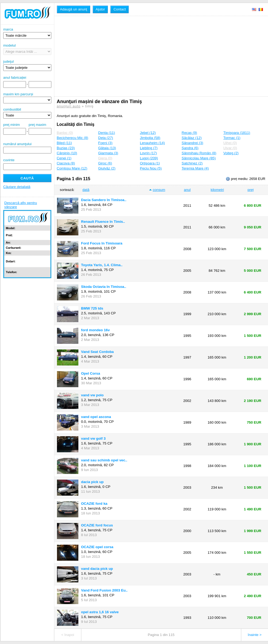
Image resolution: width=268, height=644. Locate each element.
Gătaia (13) (107, 148)
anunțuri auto (69, 106)
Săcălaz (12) (192, 138)
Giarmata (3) (108, 153)
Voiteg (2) (231, 153)
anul (187, 190)
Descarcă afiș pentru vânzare (21, 205)
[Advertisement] (137, 56)
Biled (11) (64, 143)
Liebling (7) (149, 148)
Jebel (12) (148, 133)
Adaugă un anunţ (74, 9)
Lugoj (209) (149, 158)
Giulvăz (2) (107, 168)
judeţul (27, 65)
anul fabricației (15, 78)
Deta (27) (106, 138)
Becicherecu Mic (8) (72, 138)
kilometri (217, 190)
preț (251, 190)
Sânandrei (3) (192, 143)
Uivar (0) (230, 148)
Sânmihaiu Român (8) (199, 153)
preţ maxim (37, 125)
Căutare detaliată (17, 187)
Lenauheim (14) (152, 143)
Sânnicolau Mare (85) (199, 158)
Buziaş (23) (66, 148)
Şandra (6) (190, 148)
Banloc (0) (65, 133)
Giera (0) (105, 158)
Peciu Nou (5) (151, 168)
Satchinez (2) (192, 163)
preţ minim (12, 125)
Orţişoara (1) (150, 163)
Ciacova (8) (66, 163)
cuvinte (9, 160)
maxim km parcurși (18, 94)
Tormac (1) (232, 138)
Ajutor (100, 9)
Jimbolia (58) (150, 138)
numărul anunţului (27, 148)
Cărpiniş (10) (67, 153)
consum (159, 190)
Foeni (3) (105, 143)
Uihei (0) (230, 143)
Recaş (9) (189, 133)
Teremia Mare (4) (195, 168)
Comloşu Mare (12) (72, 168)
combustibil (12, 109)
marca (27, 33)
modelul (27, 49)
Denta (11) (107, 133)
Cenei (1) (64, 158)
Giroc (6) (105, 163)
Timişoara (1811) (237, 133)
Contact (120, 9)
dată (86, 190)
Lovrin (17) (148, 153)
